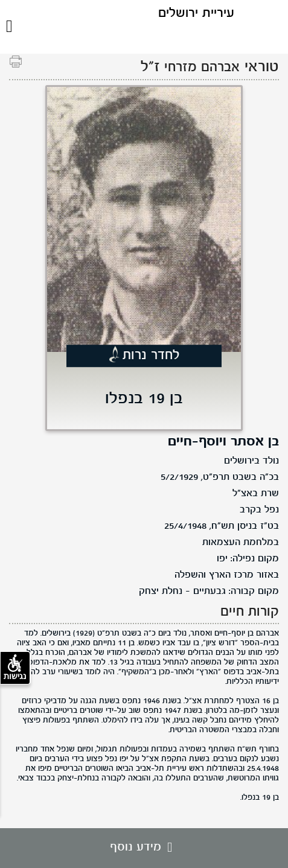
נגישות (15, 668)
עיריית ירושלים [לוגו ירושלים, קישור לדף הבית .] (196, 14)
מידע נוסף (144, 847)
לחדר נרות (151, 356)
